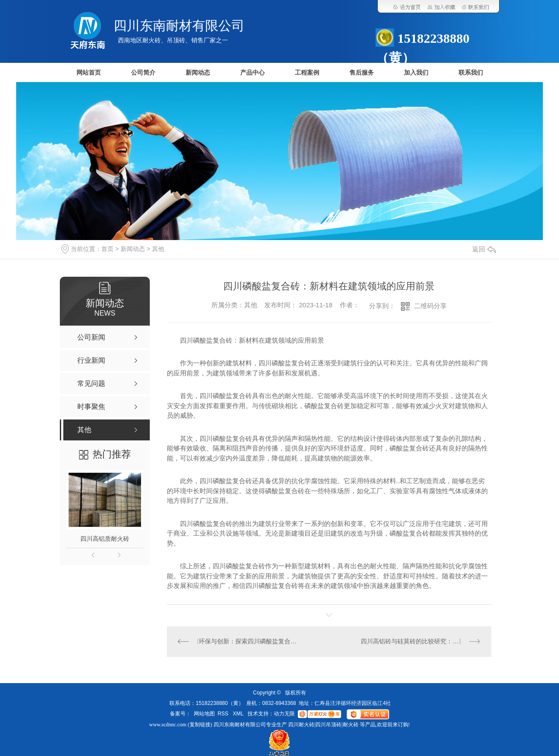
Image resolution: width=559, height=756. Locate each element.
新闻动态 (198, 73)
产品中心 (252, 73)
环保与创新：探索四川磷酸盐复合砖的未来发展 (248, 642)
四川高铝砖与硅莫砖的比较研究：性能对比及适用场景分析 (420, 642)
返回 (484, 249)
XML (239, 714)
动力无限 (284, 714)
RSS (224, 714)
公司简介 (143, 73)
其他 (158, 249)
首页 (107, 249)
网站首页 (89, 73)
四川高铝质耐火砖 (105, 539)
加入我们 (416, 73)
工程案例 (307, 73)
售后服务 (362, 73)
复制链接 (200, 725)
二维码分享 (430, 306)
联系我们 (471, 73)
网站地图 (204, 714)
